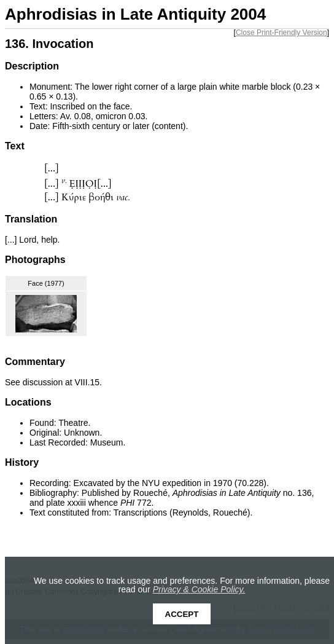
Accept (182, 614)
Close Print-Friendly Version (282, 33)
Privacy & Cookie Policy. (199, 589)
